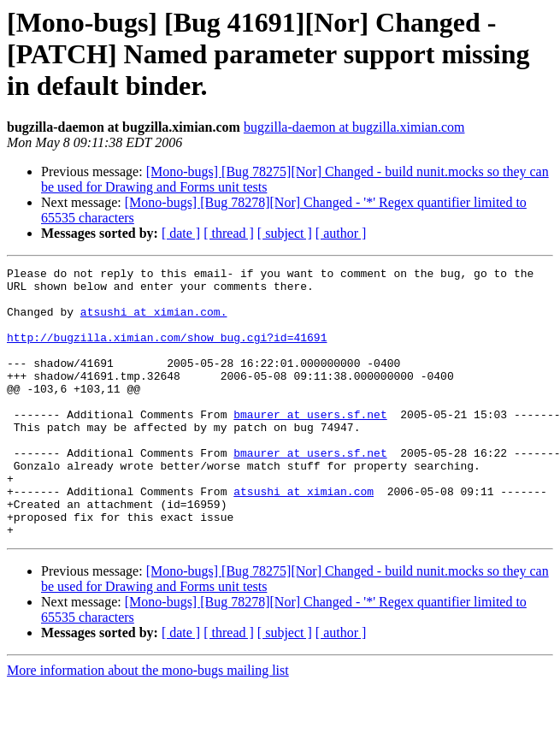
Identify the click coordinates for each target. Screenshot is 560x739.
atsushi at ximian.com (304, 537)
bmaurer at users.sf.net (310, 445)
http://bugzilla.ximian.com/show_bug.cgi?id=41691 (167, 352)
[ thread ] (229, 233)
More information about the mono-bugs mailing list (148, 724)
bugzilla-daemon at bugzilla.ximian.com (354, 127)
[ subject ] (285, 233)
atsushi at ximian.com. (154, 322)
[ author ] (341, 233)
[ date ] (181, 233)
